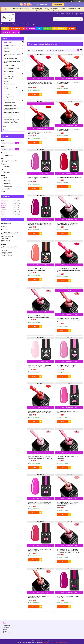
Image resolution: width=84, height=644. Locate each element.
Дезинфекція (7, 117)
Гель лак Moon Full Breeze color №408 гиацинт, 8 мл (68, 597)
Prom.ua (50, 641)
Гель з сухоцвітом (9, 71)
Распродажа (31, 28)
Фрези (5, 91)
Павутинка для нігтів (10, 103)
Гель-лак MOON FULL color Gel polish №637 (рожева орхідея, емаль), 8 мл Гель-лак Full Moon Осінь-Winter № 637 (68, 551)
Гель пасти (7, 81)
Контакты (47, 28)
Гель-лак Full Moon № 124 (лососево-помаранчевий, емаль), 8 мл (39, 270)
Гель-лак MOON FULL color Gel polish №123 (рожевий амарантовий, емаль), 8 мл (68, 270)
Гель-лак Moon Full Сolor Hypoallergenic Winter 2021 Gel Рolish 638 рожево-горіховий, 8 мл (68, 504)
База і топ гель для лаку (10, 58)
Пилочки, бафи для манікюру (12, 68)
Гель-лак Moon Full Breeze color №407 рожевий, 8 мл (68, 412)
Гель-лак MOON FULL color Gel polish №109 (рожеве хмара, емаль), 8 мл (39, 317)
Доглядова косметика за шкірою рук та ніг (11, 109)
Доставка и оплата (60, 28)
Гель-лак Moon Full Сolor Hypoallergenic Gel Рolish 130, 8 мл (40, 133)
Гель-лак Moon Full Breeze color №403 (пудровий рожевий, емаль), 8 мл (40, 366)
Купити (34, 94)
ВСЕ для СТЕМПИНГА (10, 65)
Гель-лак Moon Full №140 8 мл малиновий (69, 178)
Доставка (6, 627)
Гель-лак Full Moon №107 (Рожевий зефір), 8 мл (67, 457)
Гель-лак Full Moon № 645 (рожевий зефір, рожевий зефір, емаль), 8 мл (67, 224)
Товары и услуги (16, 28)
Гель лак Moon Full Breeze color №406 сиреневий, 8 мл (39, 178)
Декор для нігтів (8, 74)
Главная (5, 28)
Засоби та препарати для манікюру (11, 88)
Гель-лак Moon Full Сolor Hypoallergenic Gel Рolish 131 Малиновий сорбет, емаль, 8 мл (40, 84)
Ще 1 (4, 191)
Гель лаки (6, 48)
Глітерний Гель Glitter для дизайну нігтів (11, 78)
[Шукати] (80, 19)
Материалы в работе (10, 32)
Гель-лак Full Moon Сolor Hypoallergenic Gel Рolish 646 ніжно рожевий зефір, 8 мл (40, 457)
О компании (6, 626)
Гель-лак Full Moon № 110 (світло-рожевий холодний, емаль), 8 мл (67, 366)
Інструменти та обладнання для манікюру (12, 113)
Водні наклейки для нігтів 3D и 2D (12, 55)
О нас (39, 28)
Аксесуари (7, 94)
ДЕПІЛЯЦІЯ (7, 51)
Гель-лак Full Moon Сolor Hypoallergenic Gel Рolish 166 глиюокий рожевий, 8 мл (40, 224)
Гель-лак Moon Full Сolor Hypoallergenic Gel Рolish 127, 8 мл (68, 130)
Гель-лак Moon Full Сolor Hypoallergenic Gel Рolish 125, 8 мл (68, 83)
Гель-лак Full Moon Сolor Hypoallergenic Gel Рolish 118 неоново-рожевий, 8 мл (40, 503)
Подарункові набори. (10, 45)
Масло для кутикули (9, 84)
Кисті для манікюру (9, 97)
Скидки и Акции (7, 633)
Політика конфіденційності (62, 642)
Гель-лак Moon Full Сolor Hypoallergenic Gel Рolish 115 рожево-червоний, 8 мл (40, 412)
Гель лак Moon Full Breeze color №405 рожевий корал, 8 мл (39, 550)
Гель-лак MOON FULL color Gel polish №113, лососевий (39, 597)
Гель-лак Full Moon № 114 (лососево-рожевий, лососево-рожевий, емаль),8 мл (68, 320)
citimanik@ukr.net (8, 237)
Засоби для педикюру (10, 106)
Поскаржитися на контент (48, 642)
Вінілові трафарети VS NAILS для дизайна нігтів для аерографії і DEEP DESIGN (12, 121)
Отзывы (71, 28)
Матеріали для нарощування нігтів (12, 62)
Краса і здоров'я (8, 100)
